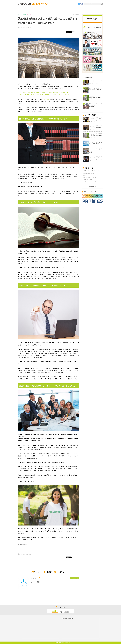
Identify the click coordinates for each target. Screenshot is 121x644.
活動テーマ (29, 14)
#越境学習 (85, 180)
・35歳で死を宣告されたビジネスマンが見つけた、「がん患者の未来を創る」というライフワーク (43, 95)
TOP (19, 9)
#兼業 (21, 28)
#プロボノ (91, 180)
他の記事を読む (75, 578)
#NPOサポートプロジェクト (90, 178)
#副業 (24, 28)
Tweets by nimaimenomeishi (68, 619)
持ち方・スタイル (22, 14)
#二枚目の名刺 (86, 173)
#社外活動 (29, 28)
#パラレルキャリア (95, 171)
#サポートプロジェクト (89, 182)
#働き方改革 (94, 173)
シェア (73, 32)
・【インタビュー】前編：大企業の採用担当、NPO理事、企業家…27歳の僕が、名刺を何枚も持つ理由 (44, 93)
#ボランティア (86, 175)
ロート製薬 (46, 99)
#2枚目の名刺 (86, 171)
